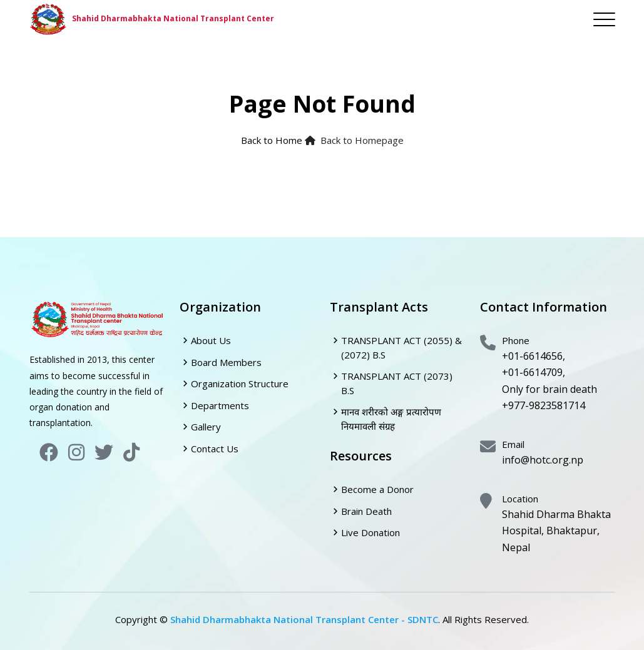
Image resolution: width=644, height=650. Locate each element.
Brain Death (366, 511)
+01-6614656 (532, 356)
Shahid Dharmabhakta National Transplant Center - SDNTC (304, 619)
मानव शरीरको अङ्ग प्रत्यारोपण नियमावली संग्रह (391, 419)
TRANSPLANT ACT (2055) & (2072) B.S (401, 348)
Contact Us (215, 449)
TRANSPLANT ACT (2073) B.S (397, 383)
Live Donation (371, 532)
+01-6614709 (532, 372)
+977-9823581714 (544, 405)
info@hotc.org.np (543, 460)
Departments (220, 405)
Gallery (206, 427)
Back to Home (272, 140)
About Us (211, 340)
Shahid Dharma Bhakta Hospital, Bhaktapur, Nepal (556, 531)
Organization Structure (240, 383)
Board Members (226, 362)
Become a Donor (377, 489)
